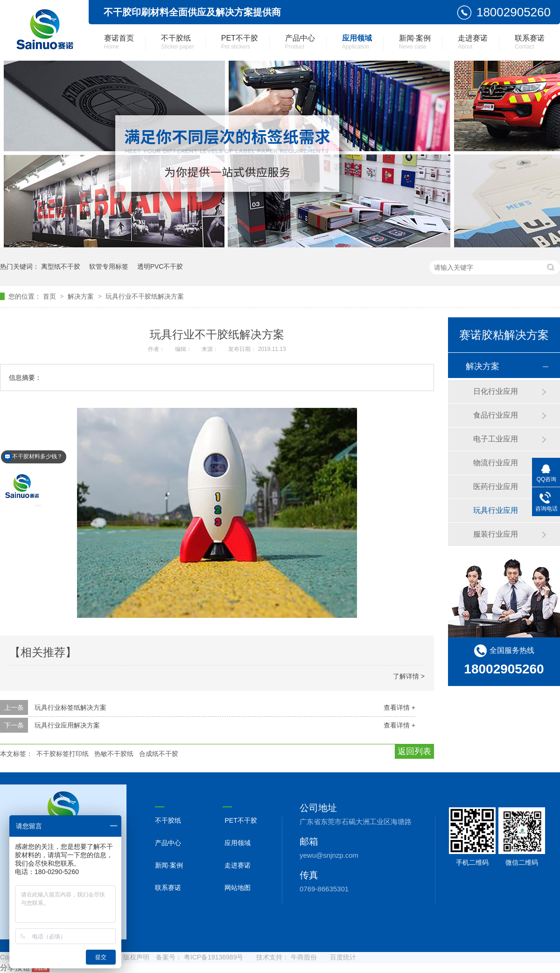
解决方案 (82, 296)
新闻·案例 (415, 42)
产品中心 (300, 42)
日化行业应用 (496, 391)
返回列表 (414, 751)
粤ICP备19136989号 (214, 957)
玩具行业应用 (496, 510)
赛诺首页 (119, 42)
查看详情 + (399, 707)
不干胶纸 (178, 42)
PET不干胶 (240, 42)
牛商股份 (304, 957)
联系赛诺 (530, 42)
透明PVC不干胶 (160, 266)
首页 (50, 296)
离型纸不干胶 (61, 266)
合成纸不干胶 (159, 754)
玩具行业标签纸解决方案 (70, 707)
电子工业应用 (496, 439)
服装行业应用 (496, 534)
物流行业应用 (496, 463)
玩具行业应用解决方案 (67, 725)
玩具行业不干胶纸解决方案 (145, 296)
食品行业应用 (496, 415)
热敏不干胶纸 (114, 754)
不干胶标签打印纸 (63, 754)
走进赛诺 (473, 42)
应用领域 (357, 42)
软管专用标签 (109, 266)
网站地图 (238, 888)
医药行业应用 (496, 486)
